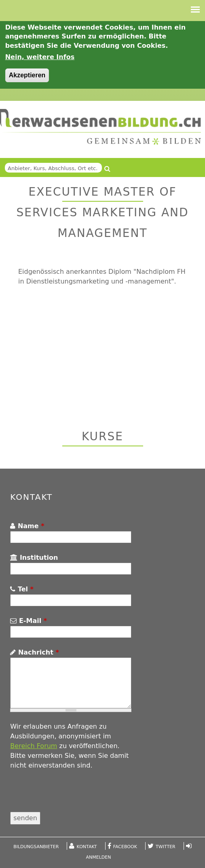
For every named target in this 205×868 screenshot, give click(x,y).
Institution (34, 558)
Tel (22, 589)
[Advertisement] (84, 355)
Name (27, 526)
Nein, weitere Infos (40, 57)
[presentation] (72, 796)
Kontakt (87, 847)
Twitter (166, 847)
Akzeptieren (27, 75)
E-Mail (29, 621)
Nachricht (34, 652)
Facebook (125, 847)
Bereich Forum (34, 746)
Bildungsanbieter (36, 847)
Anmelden (99, 857)
